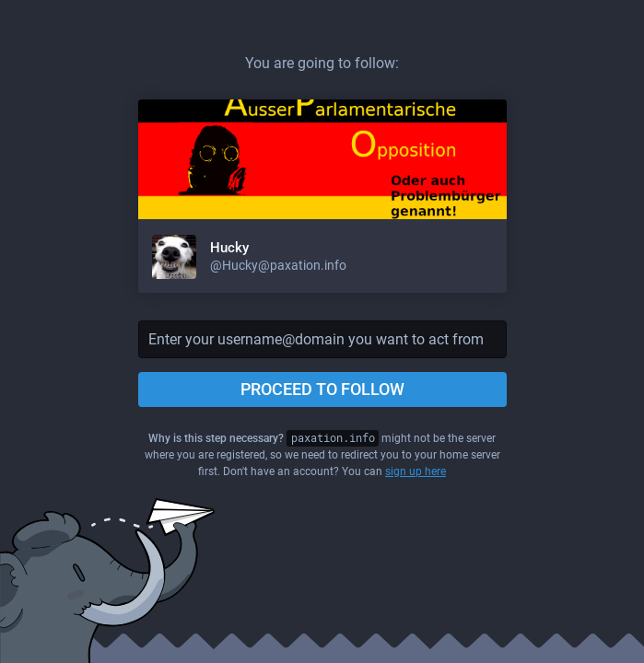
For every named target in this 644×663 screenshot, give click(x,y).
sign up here (416, 471)
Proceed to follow (322, 389)
